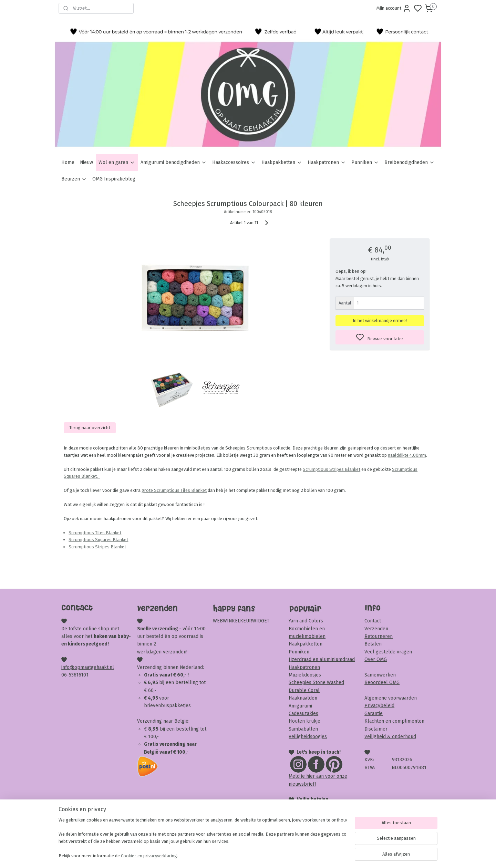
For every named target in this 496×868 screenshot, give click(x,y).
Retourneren (379, 636)
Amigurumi (300, 706)
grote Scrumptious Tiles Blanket (174, 490)
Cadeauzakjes (303, 714)
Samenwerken (380, 675)
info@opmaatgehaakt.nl (88, 667)
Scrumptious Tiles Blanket (95, 533)
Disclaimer (376, 729)
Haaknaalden (303, 698)
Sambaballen (303, 729)
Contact (373, 621)
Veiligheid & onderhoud (390, 737)
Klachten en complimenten (394, 721)
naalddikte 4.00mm (407, 455)
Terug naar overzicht (90, 428)
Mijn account (394, 8)
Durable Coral (304, 690)
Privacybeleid (379, 706)
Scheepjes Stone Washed (316, 683)
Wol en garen (117, 162)
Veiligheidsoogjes (308, 737)
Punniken (365, 162)
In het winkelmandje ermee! (380, 321)
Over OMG (376, 659)
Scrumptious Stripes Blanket (332, 469)
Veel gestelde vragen (388, 652)
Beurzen (74, 179)
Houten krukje (304, 721)
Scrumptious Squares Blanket (98, 540)
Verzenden (376, 629)
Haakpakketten (282, 162)
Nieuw (86, 162)
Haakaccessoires (234, 162)
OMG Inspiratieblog (114, 179)
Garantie (374, 714)
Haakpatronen (327, 162)
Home (68, 162)
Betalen (373, 644)
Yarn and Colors (306, 621)
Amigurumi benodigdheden (174, 162)
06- (65, 675)
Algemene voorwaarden (391, 698)
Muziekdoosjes (305, 675)
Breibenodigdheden (410, 162)
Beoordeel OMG (382, 683)
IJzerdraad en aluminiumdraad (322, 659)
